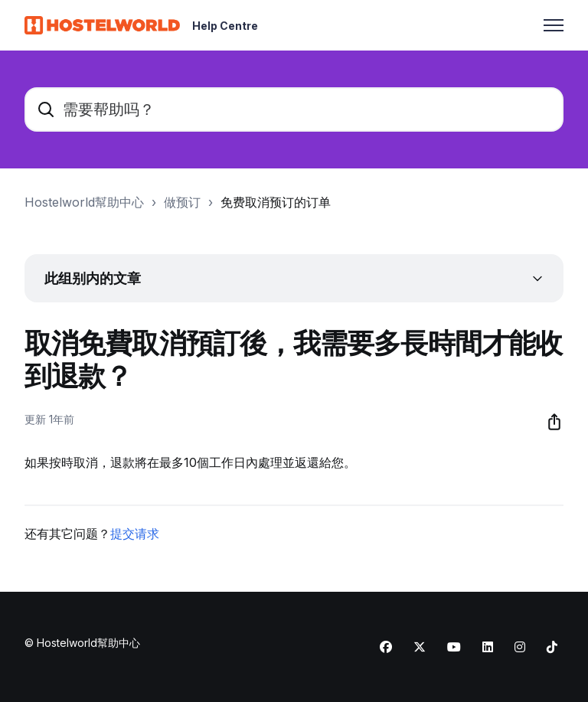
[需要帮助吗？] (294, 109)
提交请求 (135, 534)
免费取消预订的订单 (276, 202)
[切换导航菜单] (554, 25)
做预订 (182, 202)
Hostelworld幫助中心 (84, 202)
